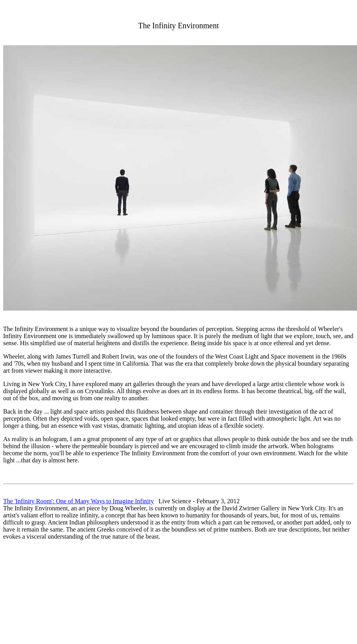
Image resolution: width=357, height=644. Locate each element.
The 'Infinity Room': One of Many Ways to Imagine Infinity (78, 501)
